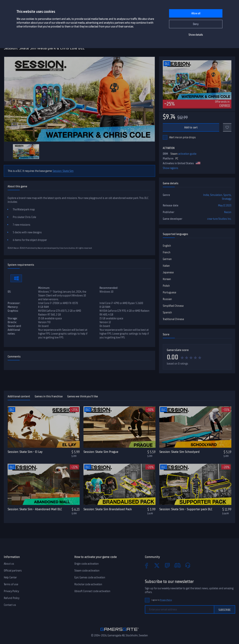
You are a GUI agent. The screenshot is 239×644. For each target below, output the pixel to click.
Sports (227, 195)
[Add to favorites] (227, 127)
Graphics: (13, 311)
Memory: (13, 307)
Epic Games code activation (90, 577)
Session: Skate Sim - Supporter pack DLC (186, 509)
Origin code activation (87, 564)
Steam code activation (87, 571)
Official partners (13, 571)
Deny (196, 24)
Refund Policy (12, 598)
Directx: (12, 322)
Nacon (228, 212)
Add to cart (191, 127)
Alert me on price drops (182, 137)
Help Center (10, 577)
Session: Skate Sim (63, 171)
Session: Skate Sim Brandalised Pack (108, 509)
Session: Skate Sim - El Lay (25, 452)
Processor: (14, 303)
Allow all (196, 13)
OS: (9, 292)
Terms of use (11, 584)
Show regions (170, 168)
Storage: (13, 318)
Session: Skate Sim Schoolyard (179, 452)
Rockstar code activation (88, 584)
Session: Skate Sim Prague (101, 452)
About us (9, 564)
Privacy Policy (11, 591)
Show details (196, 35)
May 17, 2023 (225, 205)
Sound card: (14, 326)
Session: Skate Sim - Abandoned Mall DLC (35, 509)
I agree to (162, 600)
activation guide (187, 154)
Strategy (227, 199)
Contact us (10, 605)
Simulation (216, 195)
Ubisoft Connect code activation (92, 591)
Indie (206, 195)
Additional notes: (14, 332)
